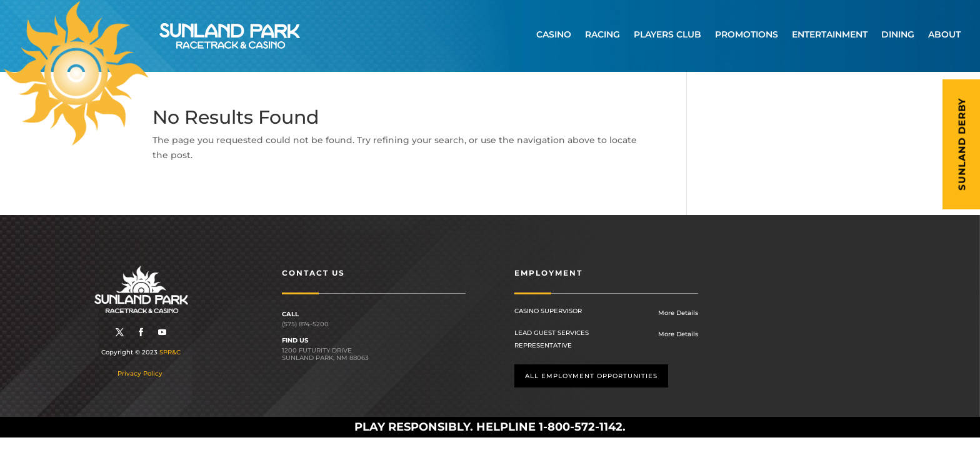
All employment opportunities (591, 376)
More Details (678, 313)
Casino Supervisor (548, 311)
